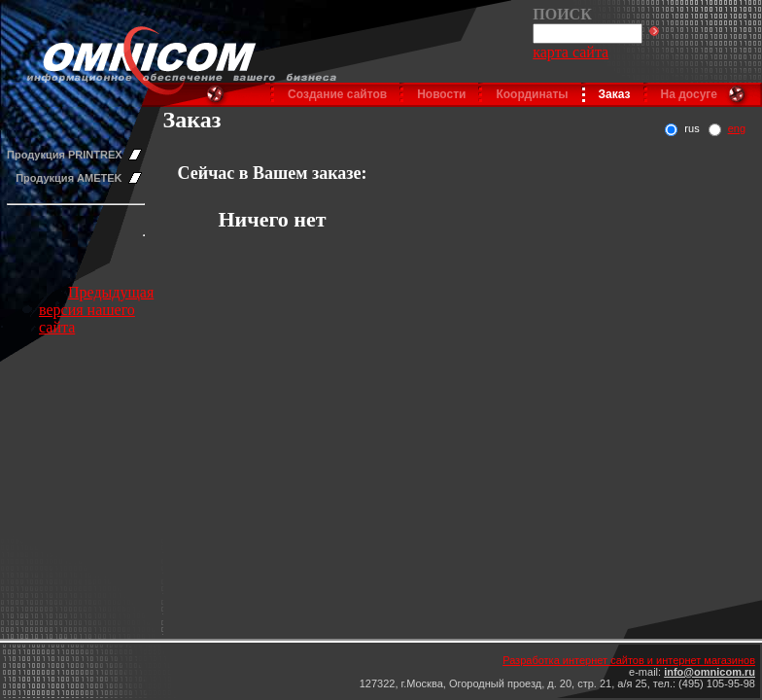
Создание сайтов (337, 94)
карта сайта (571, 52)
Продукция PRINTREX (65, 155)
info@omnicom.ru (710, 672)
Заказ (615, 94)
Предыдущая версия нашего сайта (96, 310)
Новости (441, 94)
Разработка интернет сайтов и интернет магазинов (629, 660)
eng (737, 128)
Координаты (532, 94)
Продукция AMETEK (69, 178)
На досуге (689, 94)
